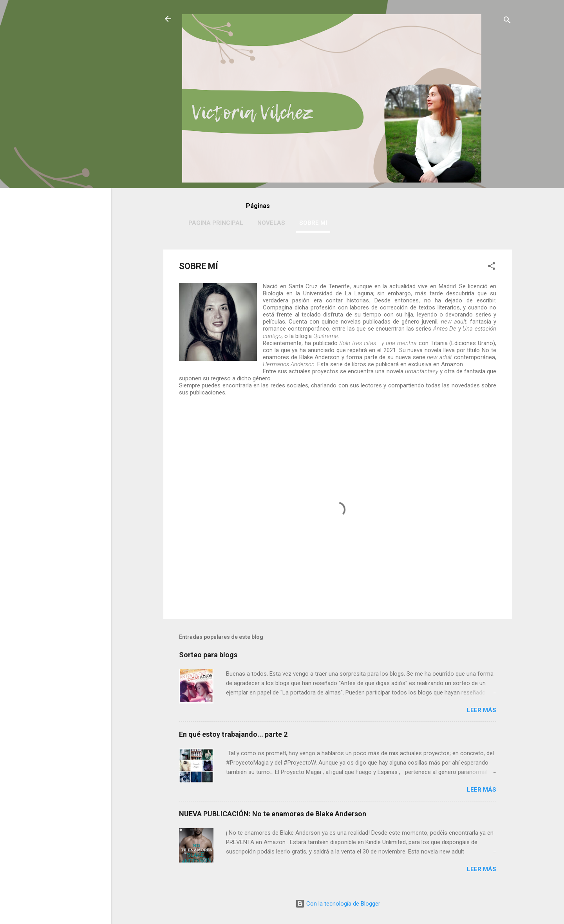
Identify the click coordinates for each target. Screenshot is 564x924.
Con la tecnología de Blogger (338, 904)
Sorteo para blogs (208, 655)
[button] (492, 267)
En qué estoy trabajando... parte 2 (233, 734)
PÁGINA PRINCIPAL (216, 223)
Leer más (482, 710)
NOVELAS (271, 223)
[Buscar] (507, 21)
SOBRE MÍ (313, 223)
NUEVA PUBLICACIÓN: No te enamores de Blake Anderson (273, 814)
